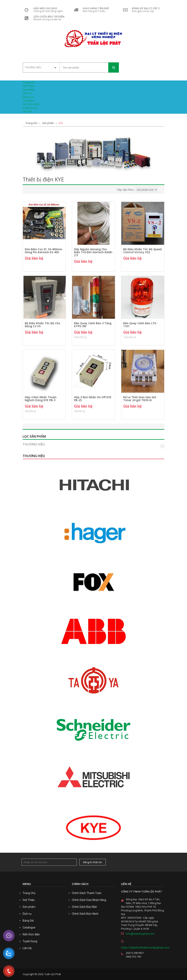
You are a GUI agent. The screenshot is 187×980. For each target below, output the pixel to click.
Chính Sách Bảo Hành (85, 914)
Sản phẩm (29, 90)
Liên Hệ (27, 111)
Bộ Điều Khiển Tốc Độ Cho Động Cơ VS (43, 325)
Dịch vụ (27, 93)
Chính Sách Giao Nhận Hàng (89, 900)
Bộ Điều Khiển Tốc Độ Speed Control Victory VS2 (142, 251)
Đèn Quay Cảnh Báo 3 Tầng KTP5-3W (93, 325)
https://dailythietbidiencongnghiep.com (143, 948)
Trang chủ (31, 123)
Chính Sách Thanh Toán (87, 893)
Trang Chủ (29, 82)
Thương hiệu (34, 444)
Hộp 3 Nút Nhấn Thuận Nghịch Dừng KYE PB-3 (41, 399)
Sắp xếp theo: (126, 190)
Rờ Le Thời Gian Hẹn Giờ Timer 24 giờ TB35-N (140, 399)
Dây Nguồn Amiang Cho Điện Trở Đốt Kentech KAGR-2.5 (93, 252)
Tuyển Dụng (30, 108)
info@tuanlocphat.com (140, 934)
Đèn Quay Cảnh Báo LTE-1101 (140, 325)
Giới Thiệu (29, 86)
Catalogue (29, 100)
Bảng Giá (28, 97)
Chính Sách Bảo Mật (84, 907)
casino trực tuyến (82, 921)
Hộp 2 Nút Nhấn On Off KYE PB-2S (93, 399)
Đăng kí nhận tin (93, 862)
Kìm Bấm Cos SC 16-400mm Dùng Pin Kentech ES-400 (44, 251)
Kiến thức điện (31, 104)
